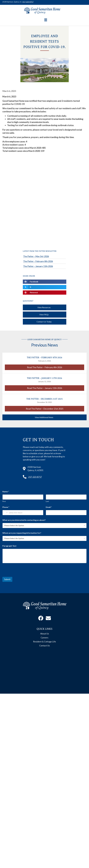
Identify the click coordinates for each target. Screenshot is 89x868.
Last (47, 501)
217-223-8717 (28, 2)
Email (49, 507)
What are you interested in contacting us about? (24, 520)
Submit (7, 579)
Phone (6, 507)
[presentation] (21, 575)
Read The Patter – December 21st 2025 (55, 409)
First (4, 501)
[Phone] (23, 513)
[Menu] (46, 20)
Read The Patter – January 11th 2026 (56, 388)
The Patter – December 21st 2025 (44, 399)
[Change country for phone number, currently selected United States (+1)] (5, 513)
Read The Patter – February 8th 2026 (56, 367)
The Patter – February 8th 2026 (38, 261)
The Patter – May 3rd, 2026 (36, 256)
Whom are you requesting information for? (22, 533)
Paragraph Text (9, 546)
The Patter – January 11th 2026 (38, 266)
